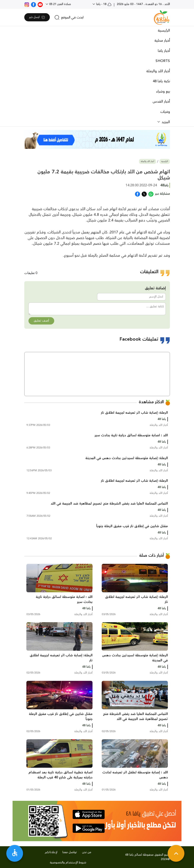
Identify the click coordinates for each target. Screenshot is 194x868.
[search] (69, 17)
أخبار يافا (164, 51)
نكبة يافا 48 (161, 81)
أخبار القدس (161, 102)
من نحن (87, 852)
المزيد (165, 122)
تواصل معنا (70, 852)
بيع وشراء (163, 91)
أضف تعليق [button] (41, 321)
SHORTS (163, 61)
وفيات (165, 112)
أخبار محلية (162, 41)
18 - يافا (103, 4)
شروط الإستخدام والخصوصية (68, 863)
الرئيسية (164, 31)
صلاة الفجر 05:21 (60, 4)
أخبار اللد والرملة (158, 71)
